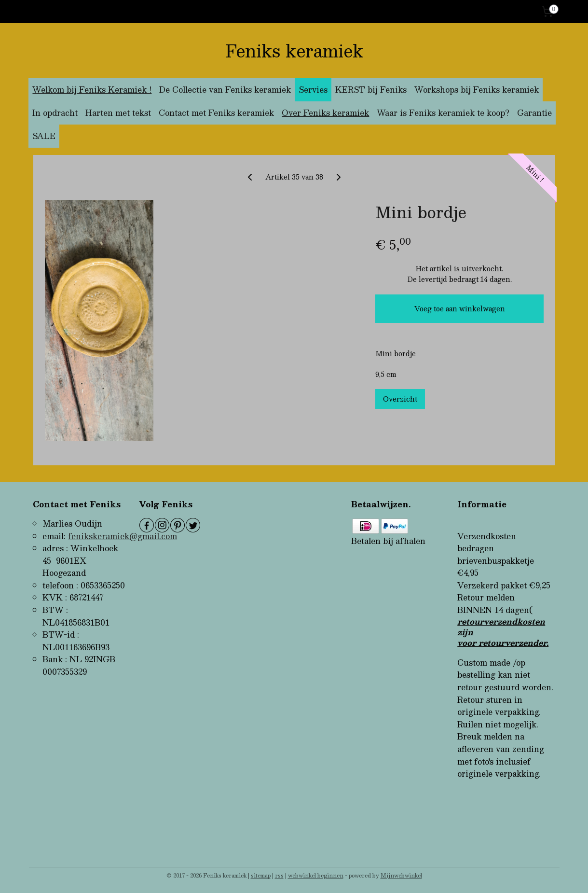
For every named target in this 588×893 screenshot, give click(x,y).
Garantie (534, 113)
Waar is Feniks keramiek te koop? (443, 113)
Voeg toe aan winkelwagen (459, 308)
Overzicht (400, 399)
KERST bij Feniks (371, 90)
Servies (313, 90)
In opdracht (55, 113)
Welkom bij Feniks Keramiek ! (92, 90)
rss (279, 875)
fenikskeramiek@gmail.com (123, 536)
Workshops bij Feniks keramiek (477, 90)
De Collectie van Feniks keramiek (225, 90)
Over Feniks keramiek (325, 113)
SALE (44, 136)
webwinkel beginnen (316, 875)
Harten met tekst (118, 113)
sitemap (261, 875)
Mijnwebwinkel (401, 875)
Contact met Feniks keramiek (216, 113)
